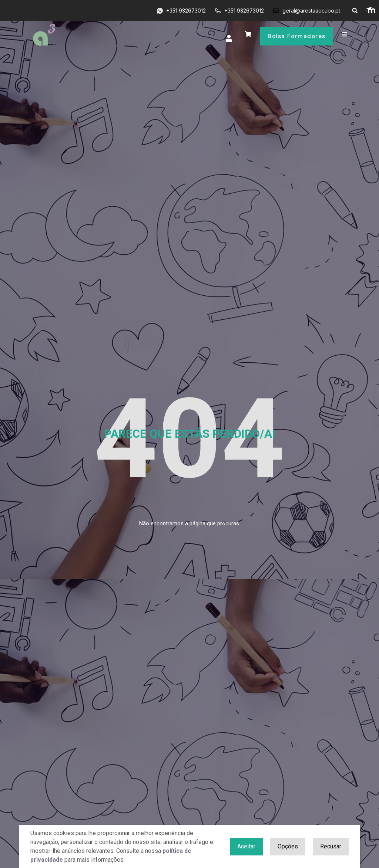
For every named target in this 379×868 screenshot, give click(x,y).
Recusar (331, 846)
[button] (355, 11)
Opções (288, 846)
